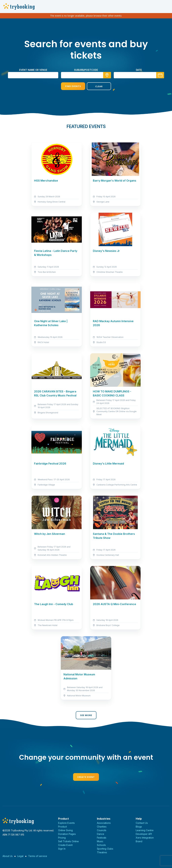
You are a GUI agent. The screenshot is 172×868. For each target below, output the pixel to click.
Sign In (62, 849)
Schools (101, 845)
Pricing (62, 838)
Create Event (86, 777)
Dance (101, 834)
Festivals (102, 838)
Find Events (73, 86)
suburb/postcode (86, 70)
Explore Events (66, 823)
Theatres (102, 852)
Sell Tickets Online (68, 841)
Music (100, 841)
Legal (20, 856)
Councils (102, 830)
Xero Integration (145, 838)
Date (139, 70)
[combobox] (86, 75)
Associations (104, 823)
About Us (8, 856)
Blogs (139, 827)
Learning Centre (145, 830)
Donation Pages (67, 834)
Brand (139, 841)
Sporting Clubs (105, 849)
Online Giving (65, 830)
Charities (102, 827)
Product (62, 827)
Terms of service (38, 856)
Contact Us (142, 823)
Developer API (144, 834)
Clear (99, 86)
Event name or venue (33, 70)
